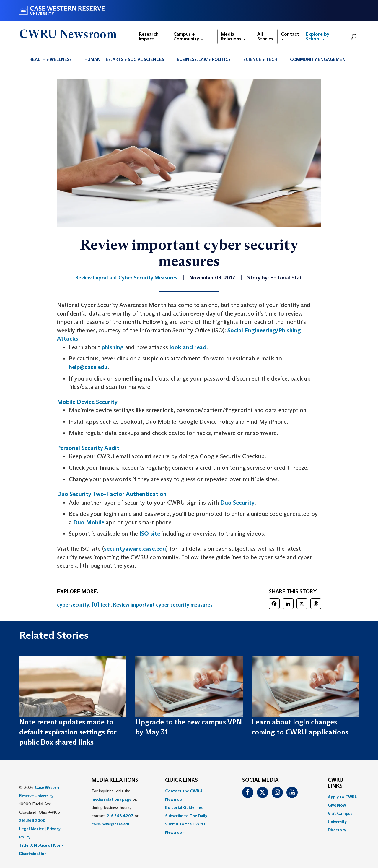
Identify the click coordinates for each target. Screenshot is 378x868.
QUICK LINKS (181, 780)
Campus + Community (188, 36)
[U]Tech (101, 605)
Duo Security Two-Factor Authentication (112, 494)
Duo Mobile (89, 522)
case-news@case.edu (111, 824)
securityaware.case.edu (135, 549)
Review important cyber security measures (163, 605)
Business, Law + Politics (204, 59)
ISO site (150, 534)
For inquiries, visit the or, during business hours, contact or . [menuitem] (115, 807)
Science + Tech (260, 59)
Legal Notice (31, 829)
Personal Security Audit (88, 448)
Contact (290, 36)
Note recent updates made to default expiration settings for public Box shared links (68, 732)
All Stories (265, 36)
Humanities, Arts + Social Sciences (124, 59)
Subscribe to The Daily (186, 816)
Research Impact (149, 36)
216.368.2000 (32, 820)
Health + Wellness (50, 59)
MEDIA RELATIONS (115, 780)
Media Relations (233, 36)
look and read (188, 347)
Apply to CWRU (343, 797)
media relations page (111, 799)
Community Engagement (319, 59)
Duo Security (237, 503)
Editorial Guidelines (184, 807)
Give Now (337, 805)
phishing (113, 347)
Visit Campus (340, 813)
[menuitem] (51, 59)
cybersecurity (73, 605)
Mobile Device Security (87, 402)
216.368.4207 (120, 816)
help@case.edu (88, 367)
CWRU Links (336, 783)
